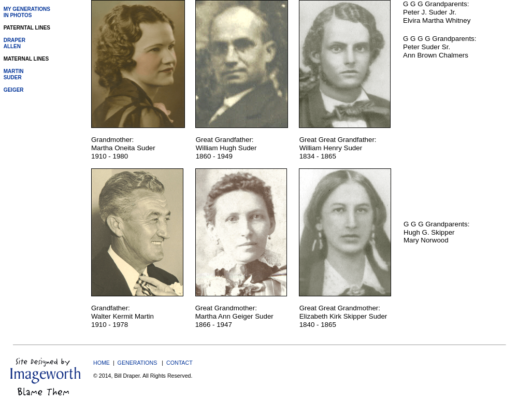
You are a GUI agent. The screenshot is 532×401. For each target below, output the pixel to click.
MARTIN (14, 71)
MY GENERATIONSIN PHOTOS (27, 12)
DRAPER (15, 40)
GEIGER (14, 90)
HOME (102, 363)
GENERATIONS (138, 363)
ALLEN (12, 46)
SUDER (13, 77)
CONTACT (179, 363)
